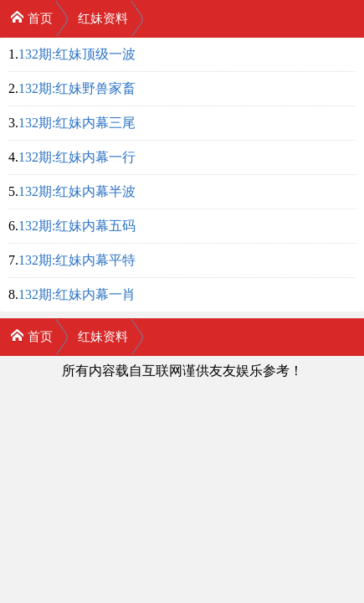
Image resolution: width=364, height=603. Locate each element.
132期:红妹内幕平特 (77, 260)
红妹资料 (103, 18)
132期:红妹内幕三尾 (77, 123)
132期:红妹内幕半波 (77, 191)
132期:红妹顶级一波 (77, 54)
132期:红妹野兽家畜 (77, 88)
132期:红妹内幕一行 (77, 157)
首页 (31, 17)
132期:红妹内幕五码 (77, 226)
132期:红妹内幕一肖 (77, 294)
